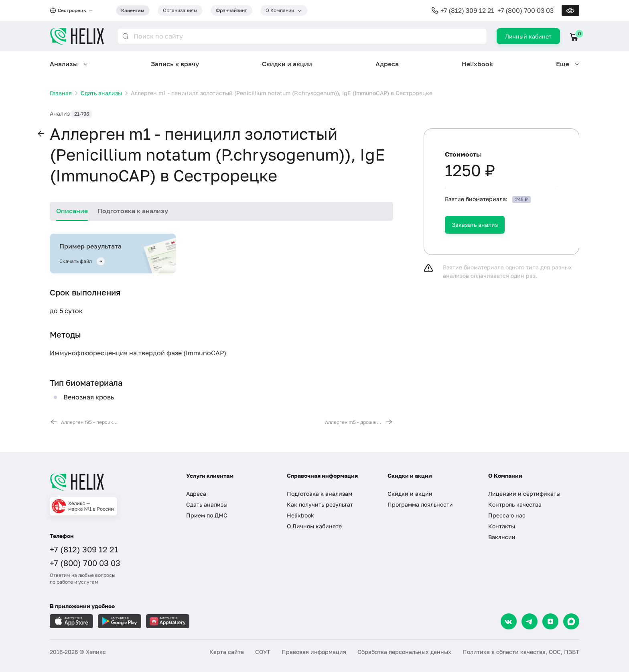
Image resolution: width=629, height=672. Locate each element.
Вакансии (502, 537)
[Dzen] (550, 621)
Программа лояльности (420, 504)
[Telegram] (530, 621)
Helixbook (477, 64)
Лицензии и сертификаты (524, 494)
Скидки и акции (287, 64)
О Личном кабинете (314, 526)
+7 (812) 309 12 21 (467, 10)
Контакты (502, 526)
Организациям (180, 10)
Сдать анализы (207, 504)
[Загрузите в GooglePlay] (120, 621)
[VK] (509, 621)
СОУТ (263, 652)
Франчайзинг (231, 10)
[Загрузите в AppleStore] (71, 621)
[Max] (571, 621)
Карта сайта (227, 652)
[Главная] (110, 482)
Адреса (387, 64)
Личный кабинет (528, 36)
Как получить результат (320, 504)
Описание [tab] (72, 211)
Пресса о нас (507, 515)
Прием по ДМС (207, 515)
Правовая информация (314, 652)
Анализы (64, 64)
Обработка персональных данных (404, 652)
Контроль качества (515, 504)
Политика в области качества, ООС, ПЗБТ (521, 652)
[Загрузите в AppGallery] (168, 621)
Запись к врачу (175, 64)
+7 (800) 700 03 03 (526, 10)
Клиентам (133, 10)
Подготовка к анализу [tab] (133, 211)
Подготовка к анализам (320, 494)
